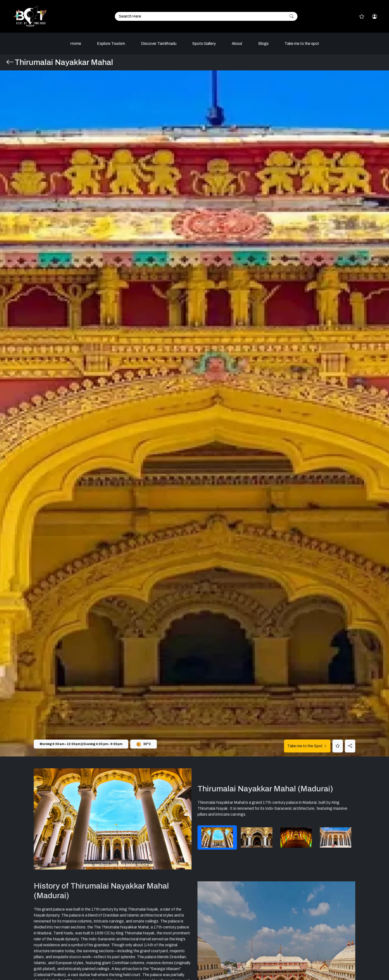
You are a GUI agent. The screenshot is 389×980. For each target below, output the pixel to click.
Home (76, 43)
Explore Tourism (111, 43)
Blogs (263, 43)
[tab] (217, 837)
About (237, 43)
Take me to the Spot (307, 746)
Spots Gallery (204, 43)
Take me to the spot (302, 43)
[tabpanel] (113, 819)
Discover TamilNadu (159, 43)
